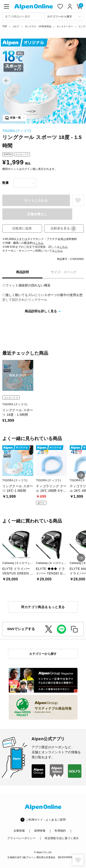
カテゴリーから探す (43, 654)
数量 (6, 183)
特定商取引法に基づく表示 (62, 838)
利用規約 (60, 831)
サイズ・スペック (64, 272)
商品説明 (22, 272)
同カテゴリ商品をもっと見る (43, 607)
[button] (6, 81)
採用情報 (40, 831)
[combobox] (22, 16)
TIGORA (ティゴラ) (17, 131)
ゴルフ (16, 26)
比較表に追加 (22, 228)
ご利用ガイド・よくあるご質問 (46, 820)
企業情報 (19, 831)
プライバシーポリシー (21, 838)
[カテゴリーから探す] (64, 16)
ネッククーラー (65, 26)
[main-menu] (6, 6)
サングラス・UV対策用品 (38, 26)
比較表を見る (64, 229)
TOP (5, 26)
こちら (39, 243)
